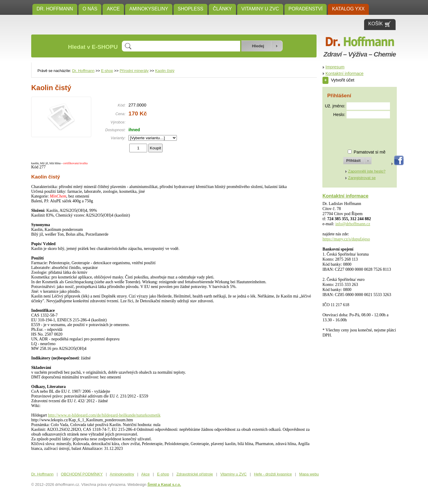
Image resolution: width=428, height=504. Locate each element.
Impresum (335, 67)
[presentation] (352, 131)
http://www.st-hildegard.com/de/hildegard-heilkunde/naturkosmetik (104, 415)
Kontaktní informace (344, 73)
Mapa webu (309, 474)
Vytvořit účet (338, 80)
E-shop (107, 71)
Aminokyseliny (149, 9)
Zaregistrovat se (362, 178)
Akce (113, 9)
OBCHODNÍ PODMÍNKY (82, 474)
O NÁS (90, 9)
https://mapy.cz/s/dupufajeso (346, 239)
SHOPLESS (191, 9)
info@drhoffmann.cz (353, 224)
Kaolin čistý (165, 71)
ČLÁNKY (222, 9)
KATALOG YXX (348, 9)
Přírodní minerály (134, 71)
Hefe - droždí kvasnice (273, 474)
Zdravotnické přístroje (195, 474)
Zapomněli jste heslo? (367, 171)
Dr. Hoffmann (55, 9)
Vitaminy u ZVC (260, 9)
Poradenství (306, 9)
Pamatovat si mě (370, 152)
